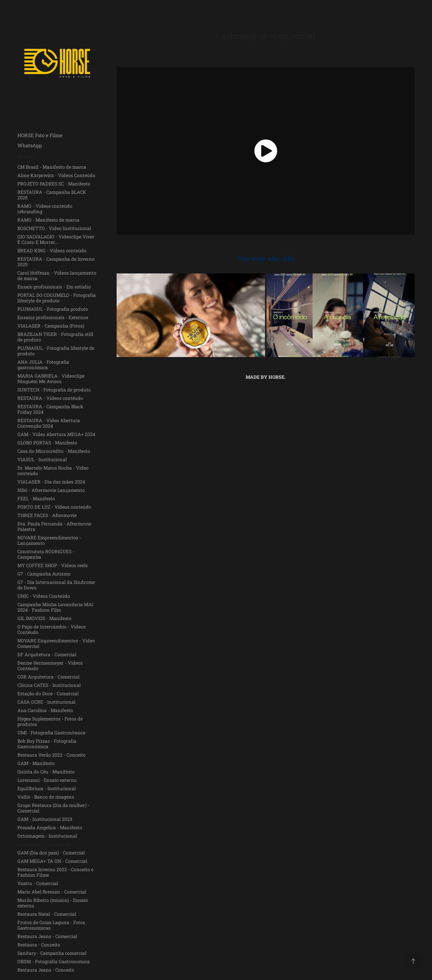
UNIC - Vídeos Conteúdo (44, 596)
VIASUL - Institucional (42, 459)
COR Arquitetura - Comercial (48, 677)
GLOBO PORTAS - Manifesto (47, 443)
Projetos (26, 157)
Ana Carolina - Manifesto (45, 710)
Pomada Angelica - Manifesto (50, 827)
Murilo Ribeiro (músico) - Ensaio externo (53, 903)
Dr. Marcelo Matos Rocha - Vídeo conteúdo (53, 470)
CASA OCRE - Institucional (46, 702)
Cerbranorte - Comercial (44, 844)
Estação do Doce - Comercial (48, 693)
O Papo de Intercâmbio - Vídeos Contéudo (52, 629)
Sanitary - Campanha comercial (52, 953)
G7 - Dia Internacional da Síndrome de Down (56, 585)
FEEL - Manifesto (36, 498)
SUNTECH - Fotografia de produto (54, 390)
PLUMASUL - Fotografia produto (53, 309)
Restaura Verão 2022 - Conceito (52, 755)
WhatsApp (30, 145)
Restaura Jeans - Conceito (46, 970)
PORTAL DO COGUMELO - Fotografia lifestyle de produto (57, 298)
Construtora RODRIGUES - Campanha (46, 554)
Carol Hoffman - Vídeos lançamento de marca (57, 275)
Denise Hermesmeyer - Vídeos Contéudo (50, 665)
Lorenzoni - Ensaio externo (47, 780)
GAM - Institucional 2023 (45, 819)
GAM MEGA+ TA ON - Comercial (52, 861)
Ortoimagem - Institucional (47, 836)
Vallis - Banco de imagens (46, 797)
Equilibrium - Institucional (47, 788)
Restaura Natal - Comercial (47, 914)
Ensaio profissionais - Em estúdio (54, 287)
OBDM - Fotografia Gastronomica (54, 961)
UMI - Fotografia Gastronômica (51, 732)
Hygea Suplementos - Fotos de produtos (50, 721)
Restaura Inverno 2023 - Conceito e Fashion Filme (55, 872)
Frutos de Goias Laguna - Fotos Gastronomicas (51, 925)
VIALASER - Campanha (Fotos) (51, 326)
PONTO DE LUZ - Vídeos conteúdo (54, 507)
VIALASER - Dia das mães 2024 (51, 482)
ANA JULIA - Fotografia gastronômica (43, 365)
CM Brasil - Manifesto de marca (52, 167)
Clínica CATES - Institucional (49, 685)
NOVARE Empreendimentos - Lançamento (49, 540)
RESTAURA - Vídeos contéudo (50, 398)
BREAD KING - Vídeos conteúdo (52, 250)
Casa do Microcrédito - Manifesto (54, 451)
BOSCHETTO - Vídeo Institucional (54, 228)
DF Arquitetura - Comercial (47, 654)
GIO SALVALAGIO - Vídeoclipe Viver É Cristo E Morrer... (56, 239)
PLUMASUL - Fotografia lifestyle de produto (56, 351)
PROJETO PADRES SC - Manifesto (54, 184)
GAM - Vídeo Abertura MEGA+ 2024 (56, 434)
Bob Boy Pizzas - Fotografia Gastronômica (47, 744)
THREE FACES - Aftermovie (47, 515)
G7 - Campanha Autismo (44, 574)
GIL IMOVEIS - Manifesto (44, 618)
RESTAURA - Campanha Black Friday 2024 (50, 409)
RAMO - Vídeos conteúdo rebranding (45, 209)
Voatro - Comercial (38, 883)
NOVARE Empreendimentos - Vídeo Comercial (56, 643)
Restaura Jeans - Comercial (47, 936)
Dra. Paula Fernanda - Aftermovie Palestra (54, 526)
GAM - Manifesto (36, 763)
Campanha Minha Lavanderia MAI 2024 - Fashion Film (55, 607)
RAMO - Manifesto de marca (48, 220)
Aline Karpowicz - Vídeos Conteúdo (56, 175)
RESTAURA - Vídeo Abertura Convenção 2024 (49, 423)
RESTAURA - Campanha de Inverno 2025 (56, 262)
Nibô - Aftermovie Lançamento (51, 490)
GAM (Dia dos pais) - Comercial (51, 853)
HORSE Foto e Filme (40, 135)
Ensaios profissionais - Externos (53, 317)
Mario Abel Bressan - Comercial (52, 892)
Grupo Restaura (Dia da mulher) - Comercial (53, 808)
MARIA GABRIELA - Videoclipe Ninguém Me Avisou (51, 378)
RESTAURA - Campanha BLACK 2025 (52, 195)
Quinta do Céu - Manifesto (46, 772)
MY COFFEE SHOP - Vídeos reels (53, 565)
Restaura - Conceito (39, 945)
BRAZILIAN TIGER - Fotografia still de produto (55, 337)
